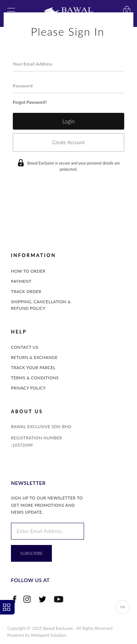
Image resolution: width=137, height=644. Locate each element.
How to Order (28, 271)
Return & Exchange (34, 357)
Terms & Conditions (35, 378)
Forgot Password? (30, 102)
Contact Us (25, 347)
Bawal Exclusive (58, 628)
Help (19, 332)
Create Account (68, 142)
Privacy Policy (28, 388)
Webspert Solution (48, 635)
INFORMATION (33, 255)
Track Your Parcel (33, 368)
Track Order (26, 291)
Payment (21, 281)
